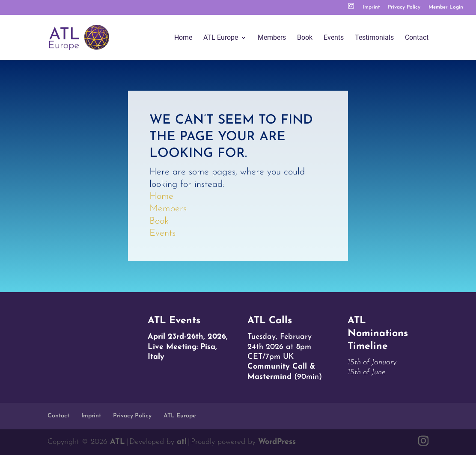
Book (305, 38)
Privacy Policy (404, 7)
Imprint (371, 7)
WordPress (277, 442)
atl (182, 442)
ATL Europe (221, 38)
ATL (118, 442)
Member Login (446, 7)
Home (183, 38)
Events (334, 38)
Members (272, 38)
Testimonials (374, 38)
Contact (417, 38)
